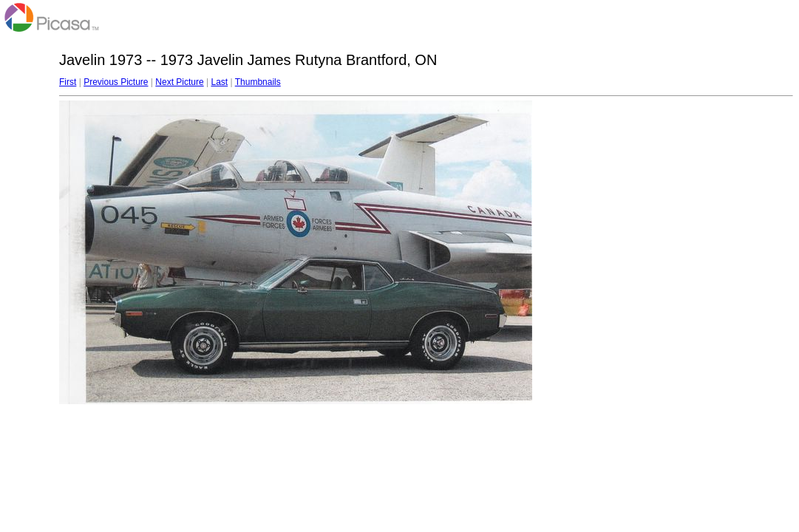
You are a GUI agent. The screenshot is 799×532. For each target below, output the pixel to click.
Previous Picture (116, 82)
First (68, 82)
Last (219, 82)
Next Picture (179, 82)
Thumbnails (258, 82)
